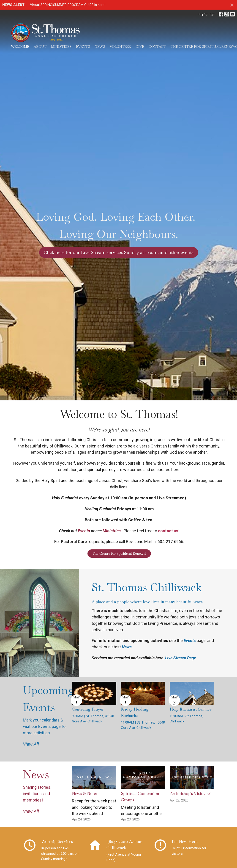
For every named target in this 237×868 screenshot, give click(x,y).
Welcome (20, 47)
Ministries (61, 47)
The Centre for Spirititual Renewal (119, 553)
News (100, 47)
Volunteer (120, 47)
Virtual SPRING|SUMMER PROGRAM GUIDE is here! (68, 5)
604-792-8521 (207, 14)
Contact (157, 47)
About (40, 47)
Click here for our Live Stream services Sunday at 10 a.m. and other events (119, 252)
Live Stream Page (181, 658)
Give (140, 47)
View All (31, 744)
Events (83, 47)
